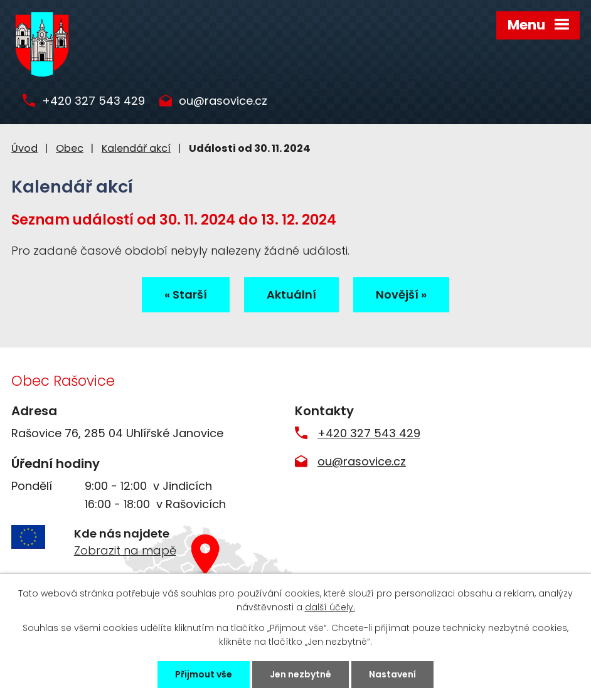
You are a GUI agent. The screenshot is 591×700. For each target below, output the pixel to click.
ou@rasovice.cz (223, 101)
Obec (70, 148)
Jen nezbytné (301, 674)
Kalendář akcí (136, 148)
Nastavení (392, 674)
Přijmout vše (204, 674)
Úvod (24, 148)
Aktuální (291, 294)
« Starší (186, 294)
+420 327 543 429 (93, 101)
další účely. (330, 607)
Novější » (401, 294)
